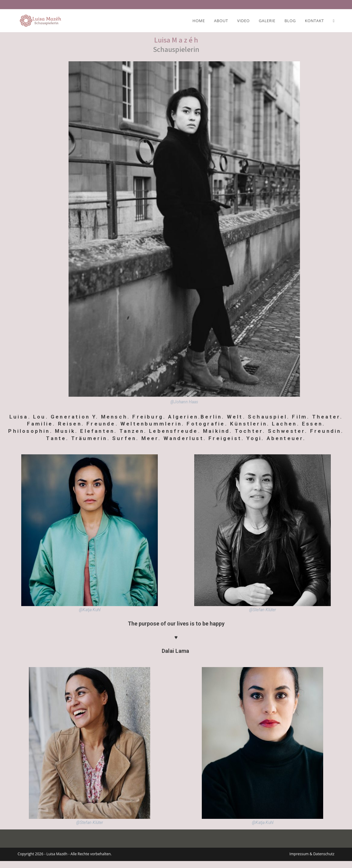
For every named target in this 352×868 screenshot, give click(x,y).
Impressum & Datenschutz (312, 861)
